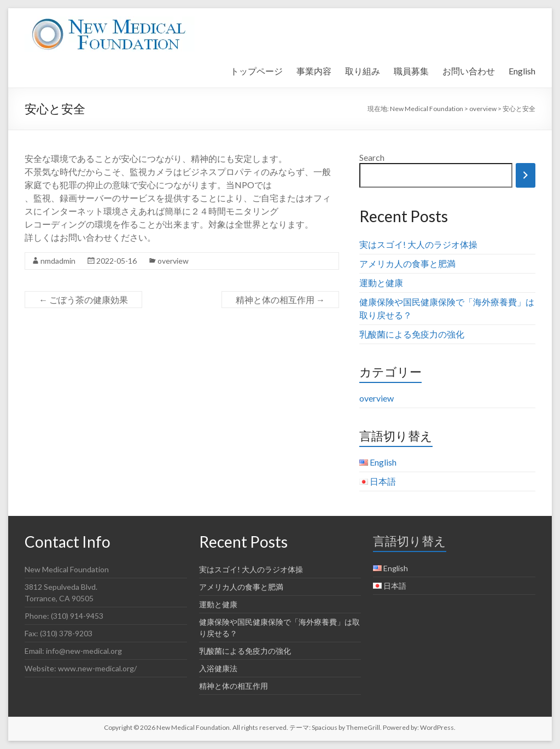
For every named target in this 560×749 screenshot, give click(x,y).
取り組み (363, 71)
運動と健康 (381, 283)
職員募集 (411, 71)
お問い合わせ (469, 71)
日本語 (383, 481)
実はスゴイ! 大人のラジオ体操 (418, 244)
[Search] (526, 175)
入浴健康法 (218, 668)
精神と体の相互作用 (280, 300)
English (522, 71)
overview (173, 261)
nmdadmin (58, 261)
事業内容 (314, 71)
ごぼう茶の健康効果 (83, 300)
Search (372, 157)
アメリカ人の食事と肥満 (407, 263)
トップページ (256, 71)
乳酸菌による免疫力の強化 (412, 334)
